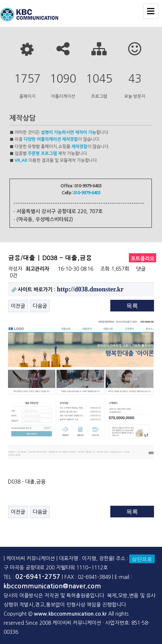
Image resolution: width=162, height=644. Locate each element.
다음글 (40, 306)
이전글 (18, 306)
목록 (132, 306)
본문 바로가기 (0, 0)
